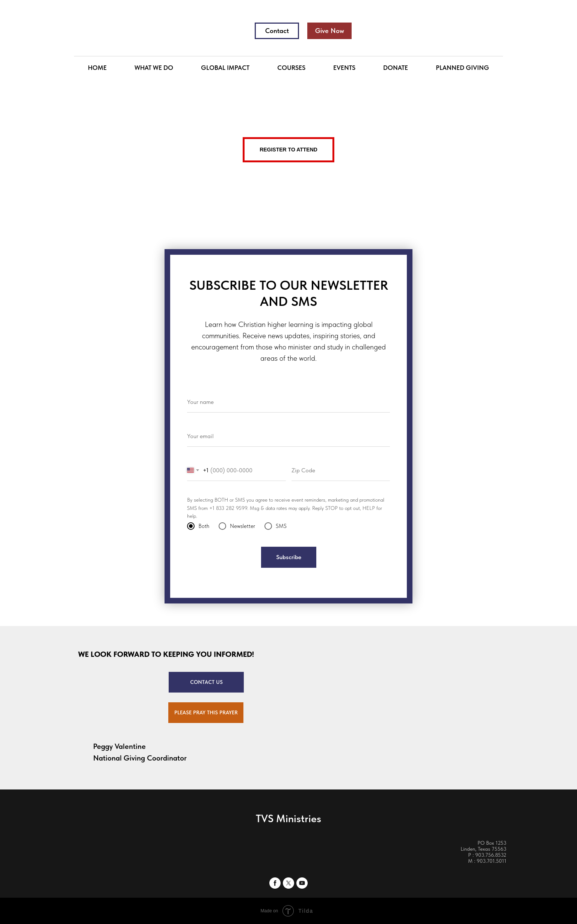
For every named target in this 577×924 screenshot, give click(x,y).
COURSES (291, 68)
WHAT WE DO (154, 68)
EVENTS (344, 68)
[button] (206, 713)
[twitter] (288, 883)
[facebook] (275, 883)
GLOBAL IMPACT (225, 68)
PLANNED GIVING (462, 68)
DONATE (396, 68)
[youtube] (302, 883)
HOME (97, 68)
